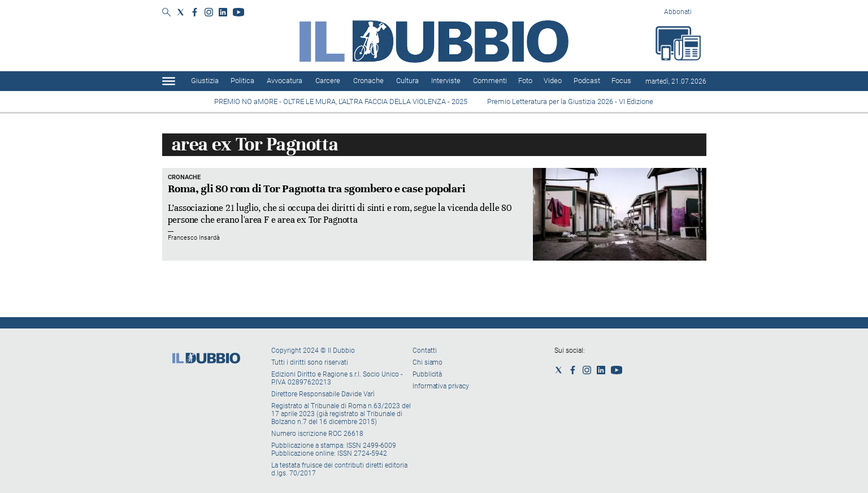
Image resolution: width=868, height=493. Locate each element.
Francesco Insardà (194, 238)
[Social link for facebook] (195, 12)
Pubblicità (427, 374)
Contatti (425, 351)
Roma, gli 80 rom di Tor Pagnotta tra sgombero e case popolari (317, 189)
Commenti (490, 81)
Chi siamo (428, 362)
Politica (242, 81)
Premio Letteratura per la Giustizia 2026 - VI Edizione (572, 101)
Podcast (587, 81)
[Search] (166, 13)
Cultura (407, 81)
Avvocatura (285, 81)
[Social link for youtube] (238, 12)
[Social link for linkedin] (223, 12)
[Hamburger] (169, 81)
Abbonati (678, 12)
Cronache (368, 81)
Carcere (328, 81)
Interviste (446, 81)
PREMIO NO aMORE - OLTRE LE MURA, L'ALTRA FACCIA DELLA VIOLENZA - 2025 (342, 101)
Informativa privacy (441, 386)
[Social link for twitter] (181, 12)
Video (553, 81)
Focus (621, 81)
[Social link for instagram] (209, 12)
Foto (525, 81)
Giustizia (205, 81)
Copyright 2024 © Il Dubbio (314, 351)
